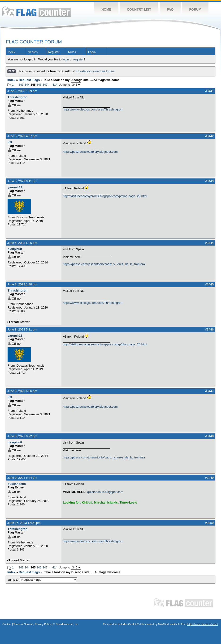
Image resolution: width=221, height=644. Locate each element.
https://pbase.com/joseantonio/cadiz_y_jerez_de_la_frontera (104, 264)
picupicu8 (15, 249)
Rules (72, 52)
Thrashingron (17, 97)
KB (10, 142)
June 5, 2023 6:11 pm (22, 181)
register (78, 59)
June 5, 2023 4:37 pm (22, 136)
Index (12, 52)
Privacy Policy (43, 624)
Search (33, 52)
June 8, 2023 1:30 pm (22, 284)
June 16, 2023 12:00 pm (24, 523)
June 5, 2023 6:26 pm (22, 243)
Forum (195, 9)
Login (92, 52)
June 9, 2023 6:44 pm (22, 478)
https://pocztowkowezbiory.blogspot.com (90, 152)
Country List (139, 9)
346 (39, 85)
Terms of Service (23, 624)
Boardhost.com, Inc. (67, 624)
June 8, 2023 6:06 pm (22, 391)
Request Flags (29, 80)
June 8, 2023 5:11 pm (22, 329)
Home (106, 9)
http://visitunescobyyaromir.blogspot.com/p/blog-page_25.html (105, 196)
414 (55, 85)
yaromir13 (15, 187)
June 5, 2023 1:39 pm (22, 91)
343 (21, 85)
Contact (7, 624)
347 (45, 85)
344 (27, 85)
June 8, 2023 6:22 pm (22, 436)
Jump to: (42, 580)
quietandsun (17, 484)
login (66, 59)
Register (54, 52)
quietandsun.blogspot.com (105, 492)
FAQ (170, 9)
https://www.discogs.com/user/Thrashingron (93, 109)
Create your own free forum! (95, 71)
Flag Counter (36, 12)
